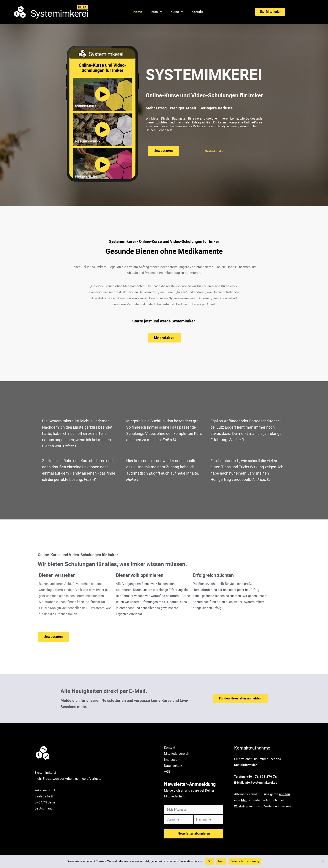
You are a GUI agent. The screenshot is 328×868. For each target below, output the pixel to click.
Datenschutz (173, 766)
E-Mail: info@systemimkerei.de (257, 783)
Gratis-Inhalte (215, 151)
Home (138, 12)
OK (210, 861)
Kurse (177, 12)
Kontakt (197, 12)
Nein (221, 861)
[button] (270, 12)
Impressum (172, 760)
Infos (156, 12)
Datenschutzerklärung (245, 861)
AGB (167, 772)
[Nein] (323, 861)
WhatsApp (241, 806)
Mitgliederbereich (177, 754)
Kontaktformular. (246, 765)
